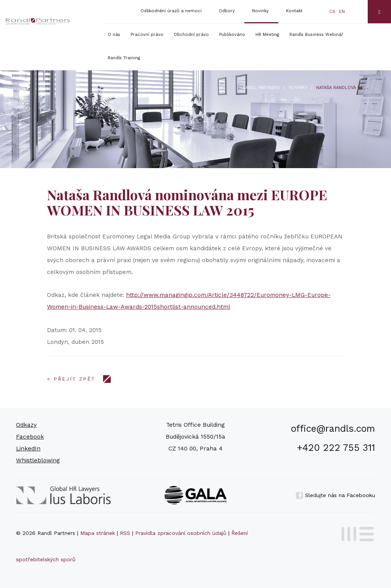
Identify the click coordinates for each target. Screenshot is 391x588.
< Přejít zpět (71, 379)
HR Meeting (267, 35)
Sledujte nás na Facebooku (335, 495)
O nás (114, 35)
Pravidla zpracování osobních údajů (181, 533)
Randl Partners (261, 88)
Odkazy (26, 425)
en (342, 12)
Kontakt (294, 11)
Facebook (30, 437)
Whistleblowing (38, 460)
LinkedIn (28, 449)
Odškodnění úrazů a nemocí (171, 11)
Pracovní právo (147, 35)
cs (332, 12)
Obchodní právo (191, 35)
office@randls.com (333, 428)
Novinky (260, 11)
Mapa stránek (98, 533)
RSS (125, 533)
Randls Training (124, 58)
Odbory (227, 11)
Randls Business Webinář (316, 35)
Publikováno (232, 35)
